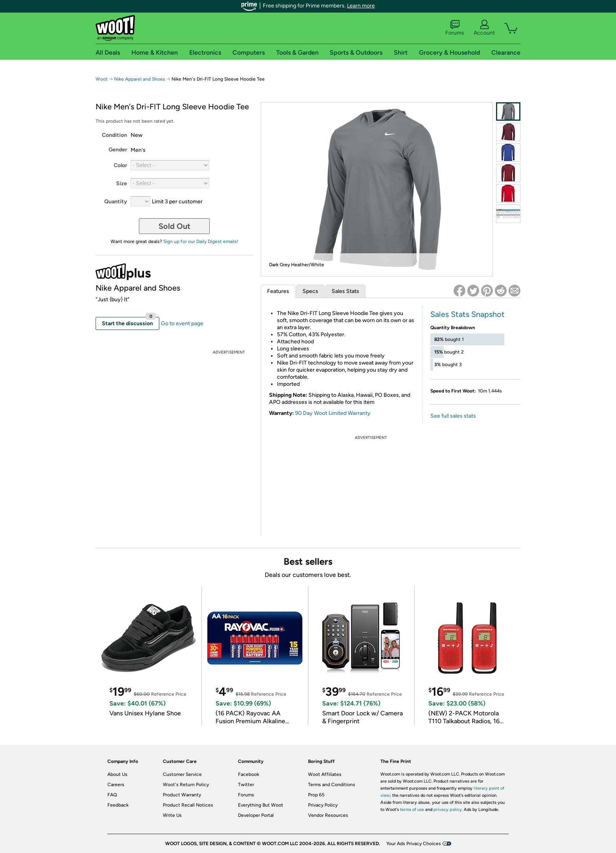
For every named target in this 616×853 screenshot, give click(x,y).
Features (278, 291)
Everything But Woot (261, 805)
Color (120, 165)
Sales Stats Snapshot (468, 314)
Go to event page (182, 323)
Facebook (249, 774)
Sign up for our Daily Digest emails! (201, 241)
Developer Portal (256, 815)
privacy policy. (448, 810)
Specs (310, 291)
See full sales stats (453, 416)
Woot (102, 79)
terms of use (412, 810)
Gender (118, 150)
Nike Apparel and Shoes (140, 79)
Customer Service (182, 774)
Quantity (116, 202)
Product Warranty (182, 795)
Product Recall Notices (188, 805)
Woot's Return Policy (186, 785)
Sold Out (174, 226)
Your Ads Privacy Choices (414, 844)
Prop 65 (316, 795)
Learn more (361, 6)
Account (484, 28)
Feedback (118, 805)
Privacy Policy (323, 805)
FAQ (112, 795)
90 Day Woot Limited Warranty (333, 413)
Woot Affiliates (325, 774)
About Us (117, 774)
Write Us (172, 815)
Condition (114, 135)
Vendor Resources (328, 815)
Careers (116, 785)
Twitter (246, 785)
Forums (455, 28)
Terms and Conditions (332, 785)
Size (122, 183)
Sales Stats (345, 291)
